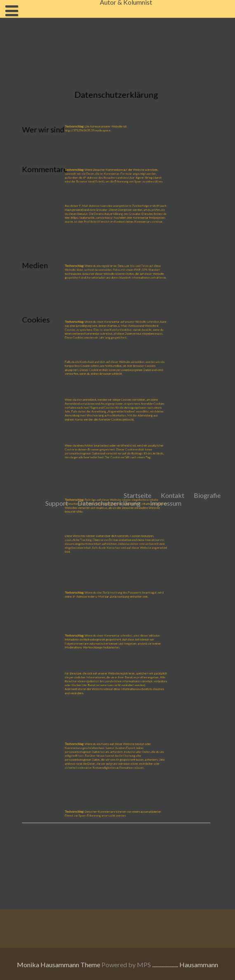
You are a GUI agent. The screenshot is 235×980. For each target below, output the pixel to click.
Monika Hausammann (48, 965)
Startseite (137, 121)
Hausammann (199, 965)
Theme (91, 965)
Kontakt (173, 121)
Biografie (207, 121)
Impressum (166, 129)
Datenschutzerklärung (109, 129)
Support (57, 129)
